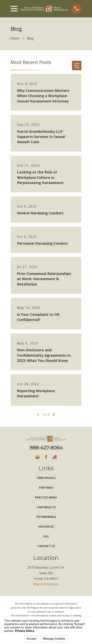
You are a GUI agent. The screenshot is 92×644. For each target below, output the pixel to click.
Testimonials (46, 517)
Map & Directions (46, 584)
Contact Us (46, 546)
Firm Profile (46, 478)
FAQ (46, 536)
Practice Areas (46, 497)
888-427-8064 (46, 448)
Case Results (46, 507)
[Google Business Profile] (37, 457)
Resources (46, 526)
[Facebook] (46, 457)
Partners (46, 488)
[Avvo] (55, 457)
